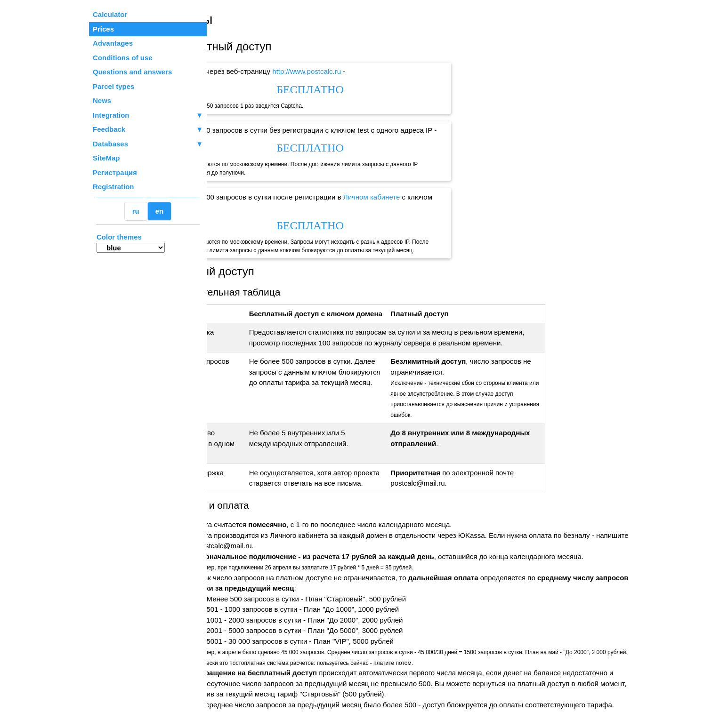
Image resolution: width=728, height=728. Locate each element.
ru (136, 211)
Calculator (110, 14)
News (102, 100)
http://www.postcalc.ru (352, 71)
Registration (113, 187)
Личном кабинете (417, 197)
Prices (103, 29)
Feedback (148, 130)
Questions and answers (132, 72)
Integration (148, 116)
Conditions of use (123, 58)
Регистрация (115, 172)
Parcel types (113, 86)
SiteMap (106, 158)
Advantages (113, 43)
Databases (110, 144)
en (160, 211)
